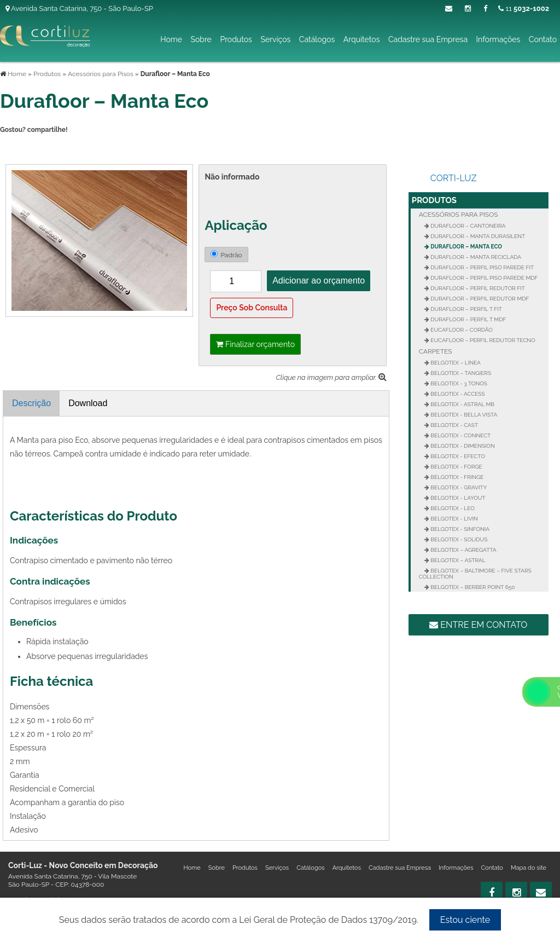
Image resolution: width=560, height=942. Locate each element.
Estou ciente (465, 920)
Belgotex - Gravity (458, 487)
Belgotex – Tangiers (460, 373)
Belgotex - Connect (460, 435)
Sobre (201, 39)
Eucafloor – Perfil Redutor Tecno (482, 340)
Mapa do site (529, 868)
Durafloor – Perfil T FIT (466, 309)
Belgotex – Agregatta (463, 550)
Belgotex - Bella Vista (463, 415)
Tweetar (15, 148)
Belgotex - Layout (457, 498)
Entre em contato (478, 625)
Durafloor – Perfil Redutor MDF (479, 299)
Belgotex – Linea (455, 363)
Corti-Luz (454, 178)
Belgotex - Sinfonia (459, 529)
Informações (498, 39)
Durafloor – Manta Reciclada (475, 257)
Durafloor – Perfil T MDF (468, 319)
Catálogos (317, 39)
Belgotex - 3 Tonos (458, 383)
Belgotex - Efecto (457, 456)
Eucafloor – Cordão (461, 330)
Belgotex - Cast (454, 425)
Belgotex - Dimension (462, 446)
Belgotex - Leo (452, 508)
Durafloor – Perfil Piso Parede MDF (484, 278)
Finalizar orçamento (255, 344)
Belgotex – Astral (457, 560)
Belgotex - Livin (454, 519)
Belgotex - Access (457, 394)
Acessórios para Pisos (459, 215)
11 (524, 8)
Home (171, 39)
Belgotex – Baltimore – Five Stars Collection (475, 574)
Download (88, 403)
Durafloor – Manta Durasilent (477, 236)
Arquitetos (362, 39)
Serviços (275, 39)
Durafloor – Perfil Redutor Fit (477, 288)
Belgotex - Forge (456, 467)
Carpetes (436, 351)
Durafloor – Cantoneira (468, 226)
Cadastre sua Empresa (428, 39)
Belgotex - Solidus (458, 539)
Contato (543, 39)
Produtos (236, 39)
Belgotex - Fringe (457, 477)
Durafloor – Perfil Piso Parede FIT (482, 267)
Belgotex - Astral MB (462, 404)
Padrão (226, 255)
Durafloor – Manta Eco (466, 247)
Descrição (31, 403)
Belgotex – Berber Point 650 (472, 587)
